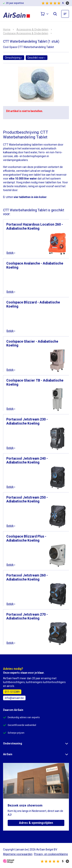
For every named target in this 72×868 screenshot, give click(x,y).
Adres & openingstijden (36, 823)
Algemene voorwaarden (18, 854)
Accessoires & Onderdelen (32, 29)
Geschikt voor (37, 58)
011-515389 (12, 692)
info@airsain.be (14, 698)
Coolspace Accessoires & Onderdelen (26, 33)
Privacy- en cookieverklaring (51, 854)
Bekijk (11, 253)
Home (7, 29)
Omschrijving (14, 58)
